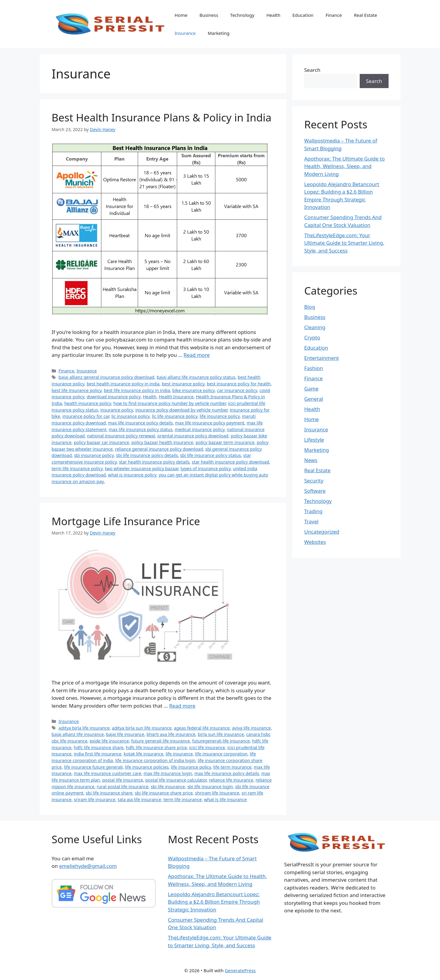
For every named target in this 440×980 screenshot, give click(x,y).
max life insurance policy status (141, 429)
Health (274, 15)
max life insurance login (168, 773)
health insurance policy (88, 403)
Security (314, 481)
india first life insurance (97, 754)
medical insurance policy (200, 429)
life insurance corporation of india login (155, 760)
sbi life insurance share (109, 793)
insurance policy (117, 410)
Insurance (185, 33)
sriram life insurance (94, 799)
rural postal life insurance (123, 787)
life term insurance (232, 767)
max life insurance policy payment (210, 423)
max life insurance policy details (140, 423)
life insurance (179, 754)
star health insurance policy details (154, 462)
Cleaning (315, 327)
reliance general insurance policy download (159, 449)
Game (311, 389)
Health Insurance (176, 397)
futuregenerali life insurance (221, 741)
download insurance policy (114, 397)
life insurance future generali (93, 767)
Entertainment (322, 358)
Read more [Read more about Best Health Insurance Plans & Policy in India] (197, 355)
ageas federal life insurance (202, 728)
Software (315, 491)
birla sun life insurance (221, 734)
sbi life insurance (168, 787)
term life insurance (182, 799)
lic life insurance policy (175, 416)
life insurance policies (147, 767)
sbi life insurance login (210, 787)
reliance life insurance (231, 780)
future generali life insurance (160, 741)
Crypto (312, 337)
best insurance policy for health (238, 384)
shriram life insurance (217, 793)
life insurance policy (220, 416)
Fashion (314, 368)
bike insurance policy (194, 390)
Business (209, 15)
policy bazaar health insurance (162, 442)
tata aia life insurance (139, 799)
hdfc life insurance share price (157, 747)
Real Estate (366, 15)
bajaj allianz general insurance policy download (107, 377)
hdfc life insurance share (99, 747)
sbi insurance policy (94, 455)
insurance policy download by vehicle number (181, 410)
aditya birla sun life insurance (142, 728)
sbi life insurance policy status (211, 455)
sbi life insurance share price (164, 793)
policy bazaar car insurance (101, 442)
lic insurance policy (130, 416)
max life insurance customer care (107, 773)
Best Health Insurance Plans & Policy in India (162, 117)
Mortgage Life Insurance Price (126, 521)
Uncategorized (322, 532)
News (311, 460)
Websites (315, 542)
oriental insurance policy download (193, 436)
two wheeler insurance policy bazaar (142, 469)
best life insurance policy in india (137, 390)
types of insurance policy (206, 469)
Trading (314, 511)
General (314, 399)
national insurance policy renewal (121, 436)
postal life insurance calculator (176, 780)
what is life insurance (225, 799)
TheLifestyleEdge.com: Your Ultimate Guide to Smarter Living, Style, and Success (344, 243)
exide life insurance (109, 741)
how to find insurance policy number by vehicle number (170, 403)
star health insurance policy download (231, 462)
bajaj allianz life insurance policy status (196, 377)
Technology (242, 15)
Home (181, 15)
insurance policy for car (86, 416)
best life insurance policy (77, 390)
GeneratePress (240, 970)
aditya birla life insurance (84, 728)
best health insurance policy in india (123, 384)
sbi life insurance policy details (147, 455)
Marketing (219, 33)
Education (303, 15)
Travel (311, 521)
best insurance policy (183, 384)
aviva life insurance (252, 728)
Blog (310, 307)
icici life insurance (207, 747)
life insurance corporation (221, 754)
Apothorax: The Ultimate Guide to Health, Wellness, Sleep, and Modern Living (345, 166)
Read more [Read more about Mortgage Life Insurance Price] (182, 706)
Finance (334, 15)
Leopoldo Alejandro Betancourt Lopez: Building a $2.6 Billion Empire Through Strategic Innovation (214, 902)
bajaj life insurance (125, 734)
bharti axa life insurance (171, 734)
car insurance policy (237, 390)
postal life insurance (123, 780)
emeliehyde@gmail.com (88, 866)
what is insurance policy (132, 475)
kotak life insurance (143, 754)
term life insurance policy (77, 469)
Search (312, 70)
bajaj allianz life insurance (78, 734)
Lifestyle (314, 440)
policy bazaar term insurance (225, 442)
